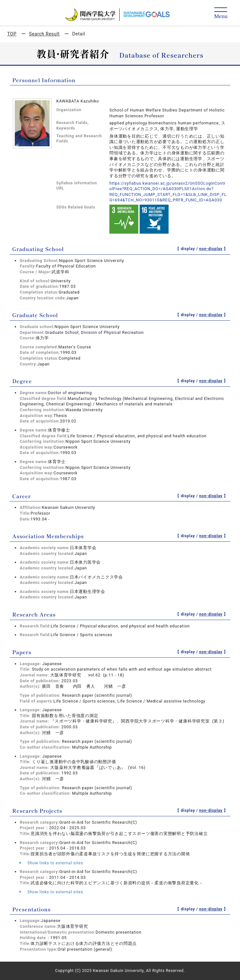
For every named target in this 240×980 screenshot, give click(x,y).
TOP (12, 34)
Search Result (44, 34)
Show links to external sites (51, 863)
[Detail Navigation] (221, 13)
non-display (211, 249)
